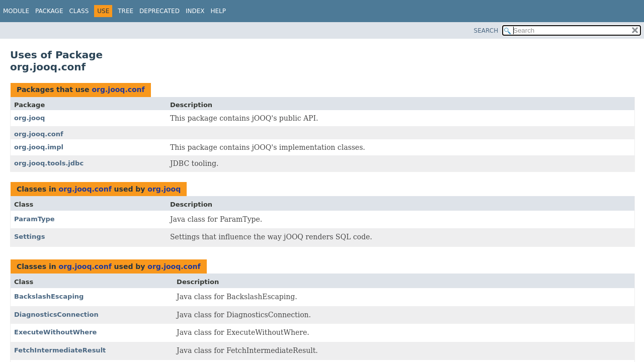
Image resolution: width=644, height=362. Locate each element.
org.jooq (29, 118)
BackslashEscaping (49, 296)
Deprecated (159, 11)
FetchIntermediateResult (60, 350)
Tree (126, 11)
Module (16, 11)
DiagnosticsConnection (56, 314)
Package (49, 11)
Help (218, 11)
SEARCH (486, 31)
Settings (29, 237)
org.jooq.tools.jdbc (49, 163)
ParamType (34, 219)
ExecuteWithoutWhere (55, 332)
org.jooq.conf (118, 89)
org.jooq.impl (39, 147)
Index (195, 11)
